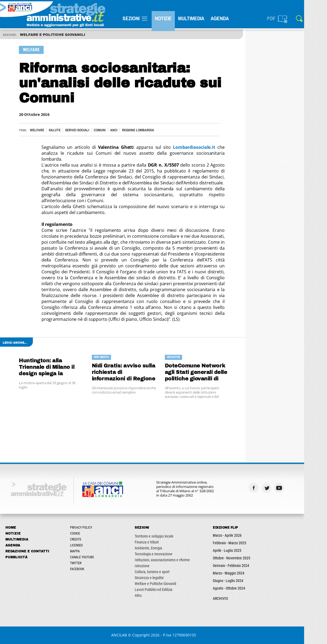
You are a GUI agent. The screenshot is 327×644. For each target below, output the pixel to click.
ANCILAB (129, 635)
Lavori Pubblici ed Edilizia (163, 590)
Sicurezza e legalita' (159, 578)
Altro (148, 595)
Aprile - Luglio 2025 (237, 550)
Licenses (86, 545)
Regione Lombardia (148, 130)
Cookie (85, 533)
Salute (65, 130)
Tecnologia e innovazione (163, 554)
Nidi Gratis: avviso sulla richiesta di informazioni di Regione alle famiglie (134, 372)
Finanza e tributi (157, 542)
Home (21, 528)
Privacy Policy (91, 528)
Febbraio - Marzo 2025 (239, 543)
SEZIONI (141, 18)
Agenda (230, 18)
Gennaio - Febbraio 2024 (241, 566)
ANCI (124, 130)
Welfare (47, 130)
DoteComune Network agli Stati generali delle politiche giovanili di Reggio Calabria (206, 372)
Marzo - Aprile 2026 (237, 535)
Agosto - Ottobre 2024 (239, 588)
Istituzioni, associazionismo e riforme (172, 560)
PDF (281, 18)
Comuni (110, 130)
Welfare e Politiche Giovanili (165, 584)
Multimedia (201, 18)
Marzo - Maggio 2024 (239, 573)
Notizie (173, 18)
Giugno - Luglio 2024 (238, 581)
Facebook (87, 569)
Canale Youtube (92, 557)
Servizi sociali (87, 130)
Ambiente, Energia (158, 548)
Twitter (86, 563)
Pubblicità (26, 557)
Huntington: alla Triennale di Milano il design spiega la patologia (57, 367)
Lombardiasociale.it (204, 147)
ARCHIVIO (230, 598)
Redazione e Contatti (37, 551)
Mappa (85, 551)
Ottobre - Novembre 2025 (241, 558)
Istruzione (152, 566)
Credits (86, 539)
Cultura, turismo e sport (162, 572)
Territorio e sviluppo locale (164, 536)
